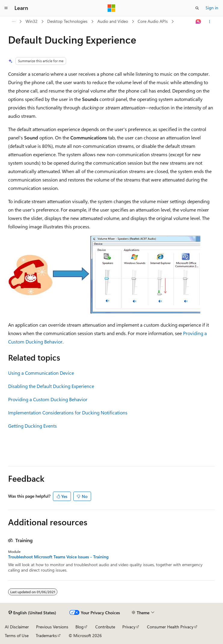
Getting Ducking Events (32, 426)
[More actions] (210, 22)
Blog (79, 627)
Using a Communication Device (41, 373)
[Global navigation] (6, 8)
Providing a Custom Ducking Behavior (48, 399)
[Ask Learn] (199, 22)
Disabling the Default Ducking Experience (51, 386)
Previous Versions (52, 627)
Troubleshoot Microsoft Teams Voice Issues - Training (58, 557)
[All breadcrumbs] (13, 22)
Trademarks (46, 635)
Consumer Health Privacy (170, 627)
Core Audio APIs (153, 21)
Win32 (32, 21)
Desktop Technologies (67, 21)
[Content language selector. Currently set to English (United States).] (32, 613)
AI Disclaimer (17, 627)
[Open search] (197, 8)
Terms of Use (17, 635)
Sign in (212, 8)
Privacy (129, 627)
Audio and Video (113, 21)
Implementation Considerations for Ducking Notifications (68, 412)
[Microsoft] (112, 8)
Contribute (105, 627)
